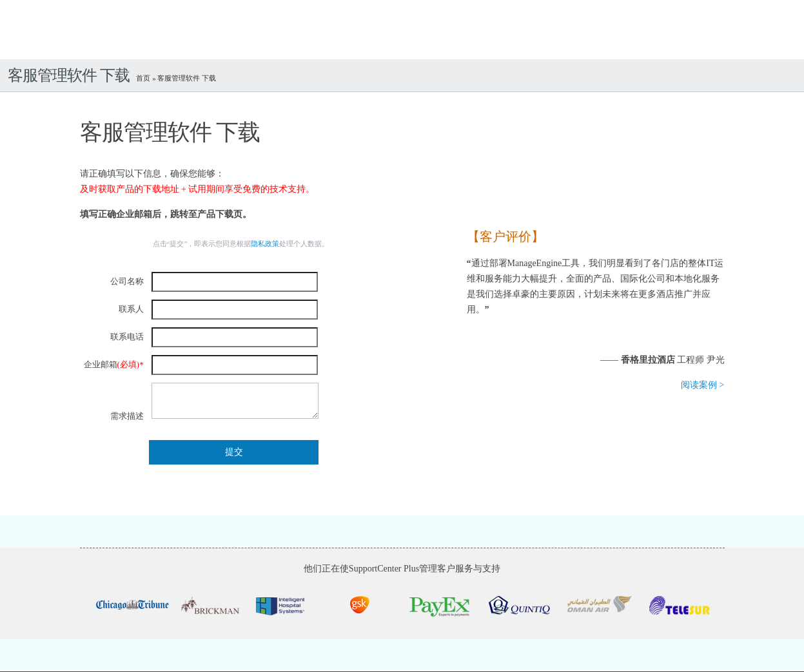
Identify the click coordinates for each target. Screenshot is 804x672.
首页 (144, 78)
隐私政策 (265, 244)
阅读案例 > (702, 385)
